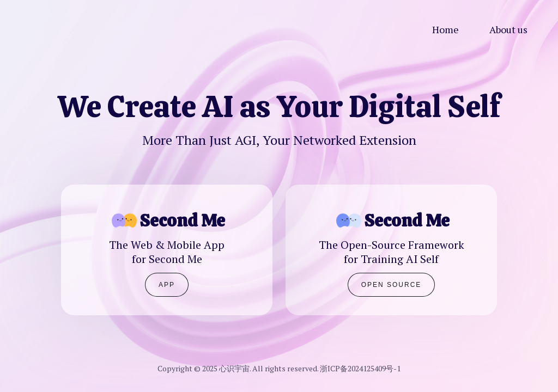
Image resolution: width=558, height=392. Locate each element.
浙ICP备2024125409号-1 (360, 368)
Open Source (392, 285)
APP (167, 285)
